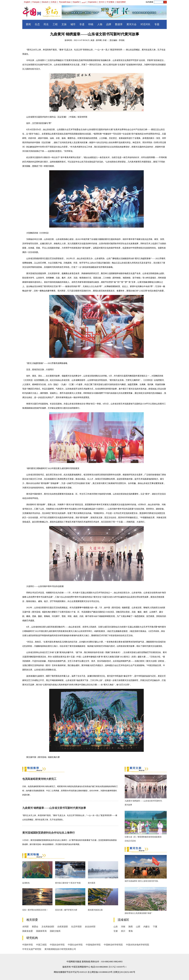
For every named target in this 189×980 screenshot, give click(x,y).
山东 (116, 927)
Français (36, 2)
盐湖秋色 (26, 883)
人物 (100, 24)
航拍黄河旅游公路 (95, 910)
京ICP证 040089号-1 (117, 967)
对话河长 (145, 24)
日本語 (54, 2)
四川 (123, 931)
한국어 (102, 2)
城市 (73, 24)
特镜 (91, 24)
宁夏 (155, 927)
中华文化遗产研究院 (32, 949)
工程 (55, 24)
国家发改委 (28, 931)
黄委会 (35, 927)
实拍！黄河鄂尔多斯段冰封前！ (35, 910)
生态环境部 (76, 927)
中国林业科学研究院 (113, 945)
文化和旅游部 (48, 927)
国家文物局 (55, 931)
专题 (157, 24)
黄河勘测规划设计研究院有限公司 (60, 949)
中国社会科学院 (75, 945)
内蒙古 (147, 927)
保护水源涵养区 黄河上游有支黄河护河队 (141, 881)
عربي (84, 2)
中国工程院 (41, 945)
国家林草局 (41, 931)
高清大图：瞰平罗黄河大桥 (66, 910)
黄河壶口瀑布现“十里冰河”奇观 (68, 883)
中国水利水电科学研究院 (138, 945)
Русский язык (65, 2)
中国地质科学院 (93, 945)
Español (76, 2)
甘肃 (116, 931)
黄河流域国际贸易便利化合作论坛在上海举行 (49, 833)
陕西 (131, 927)
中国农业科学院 (57, 945)
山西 (138, 927)
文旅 (64, 24)
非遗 (82, 24)
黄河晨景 (92, 883)
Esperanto (92, 2)
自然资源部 (63, 927)
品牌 (109, 24)
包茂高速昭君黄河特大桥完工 (39, 779)
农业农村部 (90, 927)
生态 (37, 24)
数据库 (119, 24)
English (27, 2)
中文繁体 (110, 2)
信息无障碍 (121, 2)
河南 (123, 927)
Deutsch (45, 2)
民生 (46, 24)
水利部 (25, 927)
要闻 (28, 24)
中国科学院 (28, 945)
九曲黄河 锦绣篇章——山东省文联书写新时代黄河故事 (54, 808)
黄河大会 (132, 24)
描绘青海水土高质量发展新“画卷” (138, 913)
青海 (131, 931)
